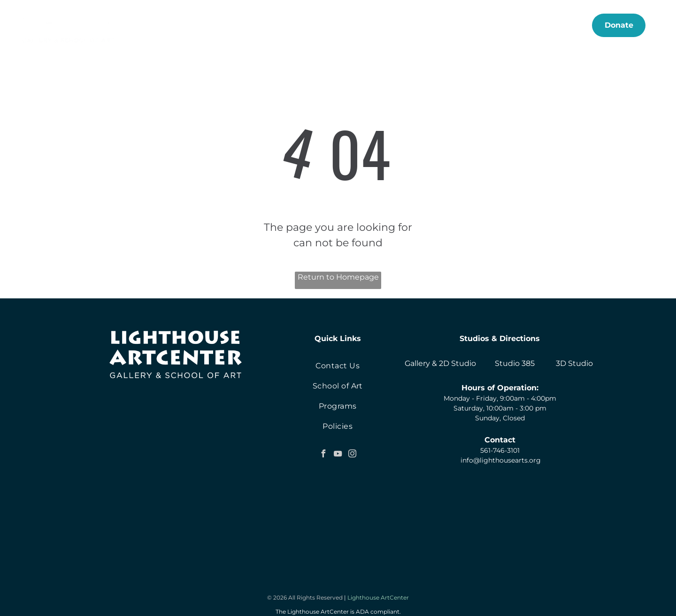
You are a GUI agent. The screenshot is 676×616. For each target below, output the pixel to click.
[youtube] (338, 455)
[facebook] (323, 455)
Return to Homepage (338, 277)
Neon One (357, 608)
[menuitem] (190, 25)
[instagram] (352, 455)
